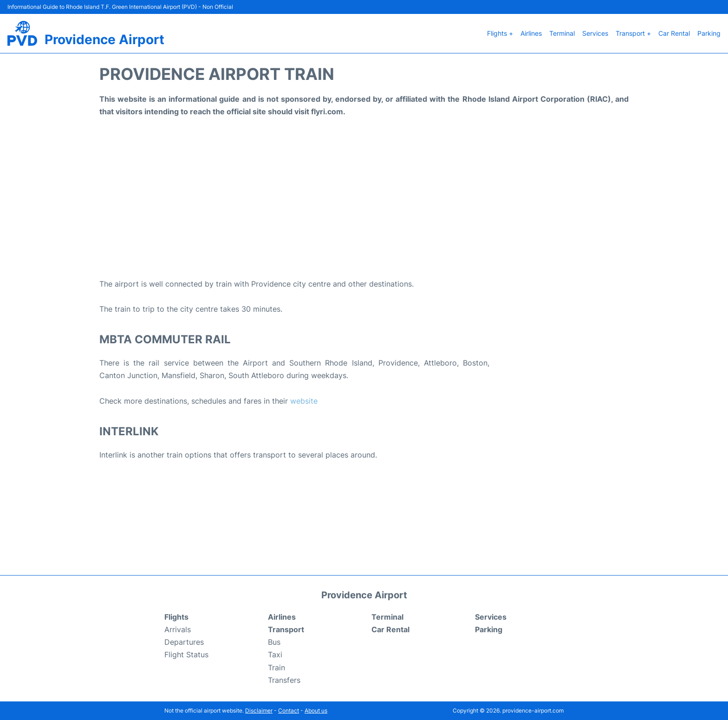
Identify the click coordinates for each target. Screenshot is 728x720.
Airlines (531, 33)
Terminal (562, 33)
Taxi (275, 655)
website (304, 401)
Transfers (284, 680)
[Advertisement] (364, 203)
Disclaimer (259, 710)
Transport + (633, 33)
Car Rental (674, 33)
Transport (286, 629)
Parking (709, 33)
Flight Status (186, 655)
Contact (289, 710)
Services (595, 33)
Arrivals (178, 629)
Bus (274, 642)
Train (276, 668)
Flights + (500, 33)
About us (316, 710)
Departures (184, 642)
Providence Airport (104, 39)
